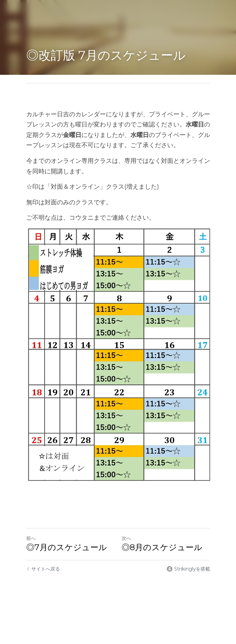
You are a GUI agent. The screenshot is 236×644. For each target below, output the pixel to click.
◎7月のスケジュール (67, 547)
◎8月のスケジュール (162, 547)
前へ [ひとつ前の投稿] (31, 538)
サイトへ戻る (43, 569)
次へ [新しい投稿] (126, 538)
